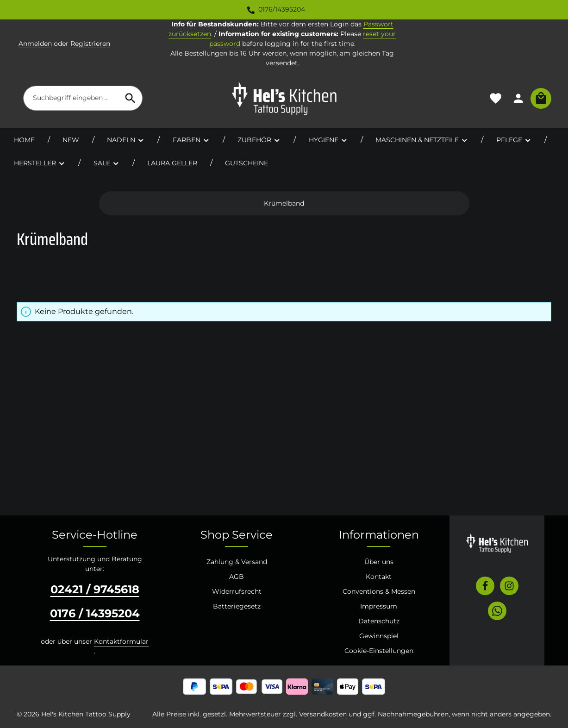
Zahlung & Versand (237, 562)
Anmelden (35, 44)
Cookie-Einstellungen (379, 651)
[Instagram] (509, 586)
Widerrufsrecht (237, 591)
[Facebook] (485, 586)
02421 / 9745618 (95, 589)
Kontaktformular (121, 641)
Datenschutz (379, 621)
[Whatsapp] (497, 611)
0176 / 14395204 (95, 613)
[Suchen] (131, 98)
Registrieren (90, 44)
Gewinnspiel (379, 636)
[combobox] (71, 98)
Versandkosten (323, 714)
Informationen (379, 535)
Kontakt (379, 577)
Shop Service (237, 535)
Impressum (379, 606)
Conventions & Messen (379, 591)
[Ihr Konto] (518, 98)
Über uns (379, 562)
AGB (237, 577)
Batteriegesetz (237, 606)
